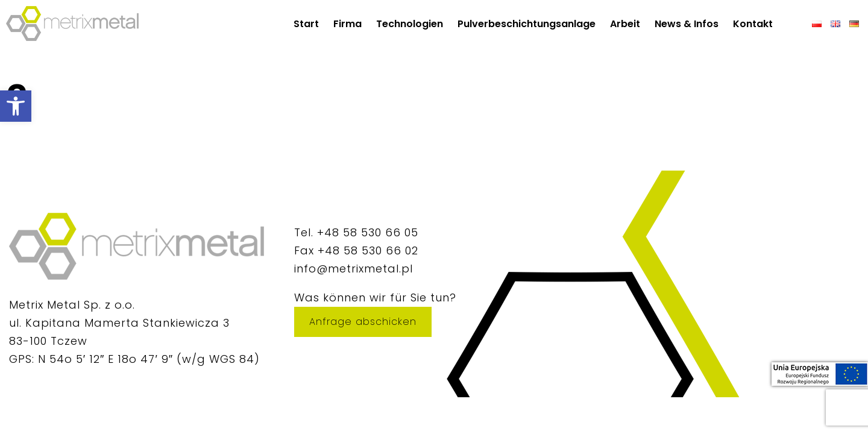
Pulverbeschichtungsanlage (527, 24)
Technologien (410, 24)
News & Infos (687, 24)
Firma (348, 24)
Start (306, 24)
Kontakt (753, 24)
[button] (16, 106)
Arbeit (625, 24)
